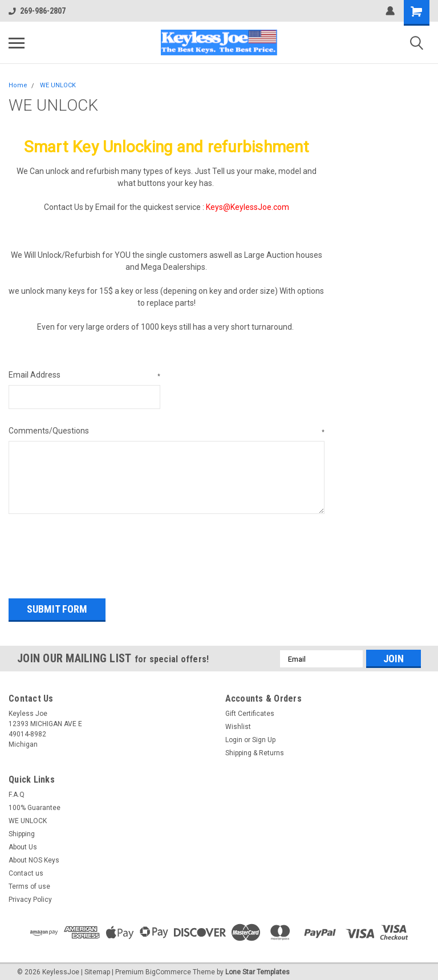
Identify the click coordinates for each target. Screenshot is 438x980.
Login (234, 736)
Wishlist (238, 723)
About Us (23, 844)
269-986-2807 (37, 11)
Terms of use (29, 883)
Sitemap (97, 969)
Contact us (26, 870)
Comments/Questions (167, 431)
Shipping (22, 831)
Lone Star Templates (257, 969)
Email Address (84, 375)
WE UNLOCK (58, 85)
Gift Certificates (250, 710)
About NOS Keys (34, 857)
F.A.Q (17, 791)
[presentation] (95, 552)
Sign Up (264, 736)
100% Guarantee (35, 804)
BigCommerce (168, 969)
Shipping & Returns (255, 750)
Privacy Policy (30, 896)
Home (18, 85)
